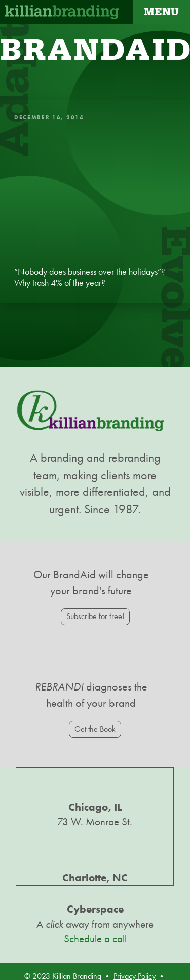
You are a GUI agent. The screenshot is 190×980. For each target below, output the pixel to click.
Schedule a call (95, 939)
